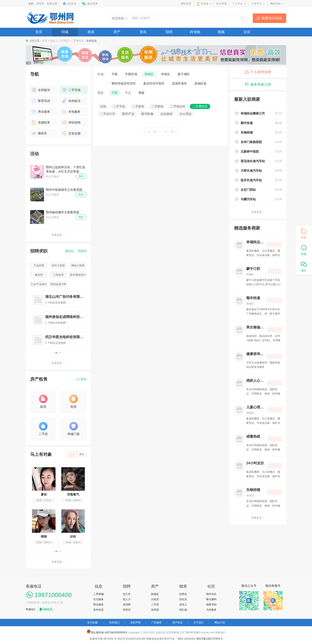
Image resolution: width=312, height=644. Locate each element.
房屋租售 (41, 122)
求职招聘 (71, 122)
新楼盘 (155, 594)
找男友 (183, 594)
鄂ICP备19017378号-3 (209, 639)
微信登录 (93, 4)
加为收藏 (92, 623)
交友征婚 (71, 133)
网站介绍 (220, 623)
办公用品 (186, 114)
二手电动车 (178, 106)
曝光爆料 (211, 599)
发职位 (69, 251)
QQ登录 (72, 4)
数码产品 (128, 114)
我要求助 (211, 605)
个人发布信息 (258, 72)
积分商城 (222, 4)
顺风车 (39, 133)
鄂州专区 (211, 594)
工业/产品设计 (39, 284)
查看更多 (58, 235)
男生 (82, 454)
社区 (247, 32)
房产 (117, 32)
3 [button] (61, 353)
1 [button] (56, 353)
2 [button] (58, 353)
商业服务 (41, 112)
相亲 (91, 32)
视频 (221, 32)
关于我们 (199, 623)
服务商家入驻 (258, 85)
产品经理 (39, 266)
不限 (115, 74)
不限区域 (131, 74)
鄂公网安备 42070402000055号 (107, 632)
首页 (39, 32)
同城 (65, 32)
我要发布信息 (272, 18)
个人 (128, 93)
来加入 (183, 605)
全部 (103, 106)
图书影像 (147, 114)
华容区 (166, 74)
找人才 (127, 599)
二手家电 (157, 106)
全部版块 (41, 90)
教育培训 (41, 101)
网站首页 (186, 4)
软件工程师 (58, 266)
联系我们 (114, 623)
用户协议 (177, 623)
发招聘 (127, 605)
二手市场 (63, 41)
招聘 (169, 32)
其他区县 (200, 83)
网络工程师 (78, 266)
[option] (58, 322)
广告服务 (156, 623)
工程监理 (58, 275)
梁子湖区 (184, 74)
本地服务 (71, 112)
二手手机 (119, 106)
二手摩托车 (77, 41)
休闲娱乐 (71, 101)
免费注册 (52, 4)
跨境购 (195, 32)
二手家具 (138, 106)
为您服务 (211, 610)
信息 (53, 41)
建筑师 (39, 275)
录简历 (127, 610)
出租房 (155, 599)
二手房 (155, 605)
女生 (72, 454)
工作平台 (256, 4)
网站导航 (275, 4)
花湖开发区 (179, 83)
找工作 (127, 594)
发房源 (155, 610)
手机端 (204, 4)
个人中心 (238, 4)
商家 (141, 93)
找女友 (183, 599)
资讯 (143, 32)
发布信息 (99, 610)
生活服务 (99, 599)
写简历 (82, 251)
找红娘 (183, 610)
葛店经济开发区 (154, 83)
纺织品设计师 (58, 284)
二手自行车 (108, 114)
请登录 (40, 4)
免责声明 (135, 623)
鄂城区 (149, 74)
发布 (82, 379)
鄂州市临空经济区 (124, 83)
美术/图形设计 (78, 275)
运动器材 (166, 114)
